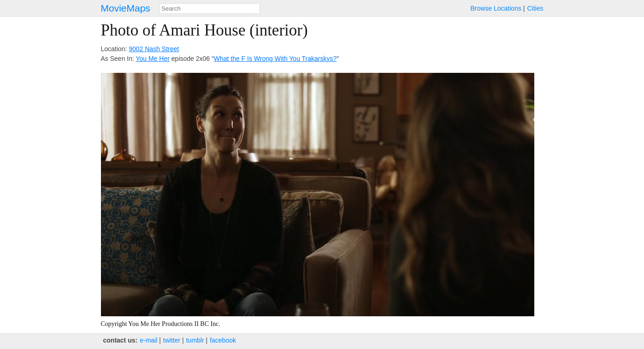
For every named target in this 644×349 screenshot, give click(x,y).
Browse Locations (496, 8)
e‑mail (148, 340)
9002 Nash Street (154, 49)
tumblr (195, 340)
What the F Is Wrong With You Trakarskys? (275, 59)
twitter (172, 340)
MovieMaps (126, 8)
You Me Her (153, 59)
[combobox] (210, 9)
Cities (535, 8)
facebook (223, 340)
